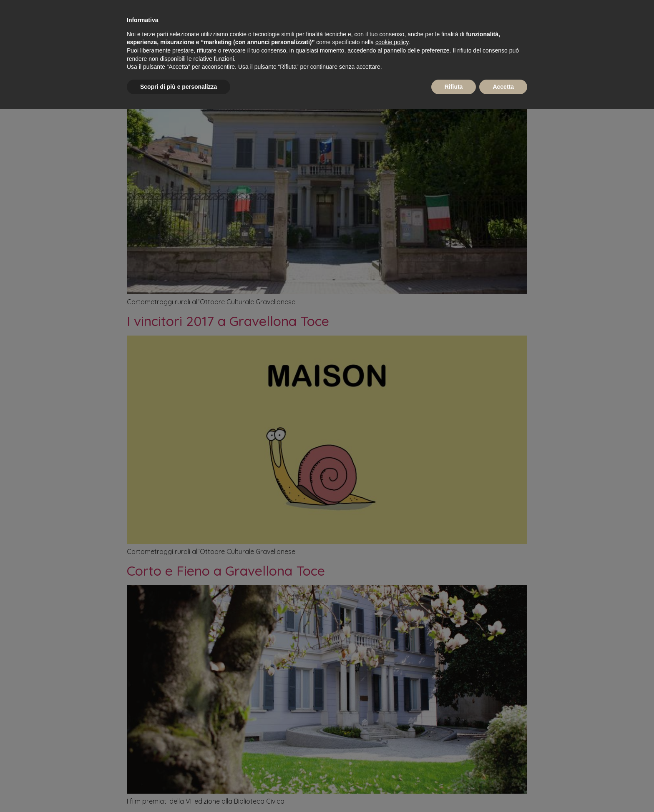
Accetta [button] (503, 87)
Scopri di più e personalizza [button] (179, 87)
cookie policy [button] (392, 42)
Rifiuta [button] (454, 87)
